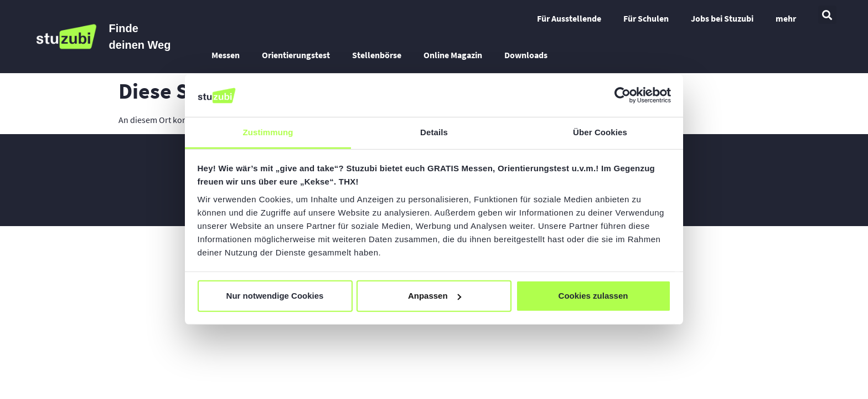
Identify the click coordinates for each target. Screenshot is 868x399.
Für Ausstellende (569, 18)
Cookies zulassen (593, 296)
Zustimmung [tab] (268, 132)
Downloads (526, 55)
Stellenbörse (377, 55)
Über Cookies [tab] (600, 132)
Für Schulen (646, 18)
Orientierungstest (296, 55)
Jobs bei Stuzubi (722, 18)
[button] (827, 15)
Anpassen (435, 296)
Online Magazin (453, 55)
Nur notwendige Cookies (275, 296)
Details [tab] (434, 132)
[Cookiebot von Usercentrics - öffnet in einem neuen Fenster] (622, 95)
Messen (226, 55)
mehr (786, 18)
